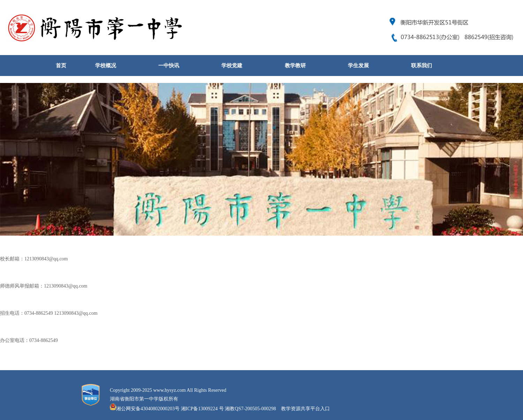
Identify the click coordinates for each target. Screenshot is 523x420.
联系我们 (422, 66)
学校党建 (232, 66)
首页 (61, 66)
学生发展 (358, 66)
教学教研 (295, 66)
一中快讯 (169, 66)
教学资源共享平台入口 (305, 409)
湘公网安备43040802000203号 (148, 409)
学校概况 (106, 66)
